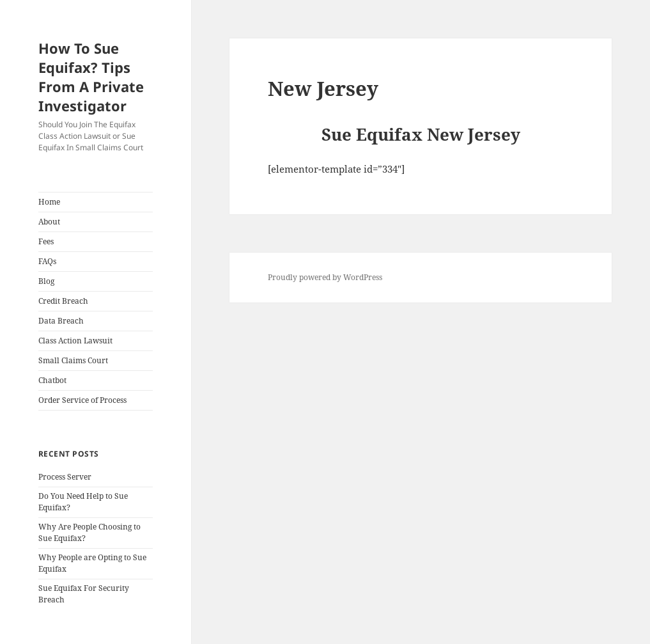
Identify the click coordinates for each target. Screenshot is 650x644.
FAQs (47, 261)
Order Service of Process (82, 400)
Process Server (65, 477)
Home (49, 202)
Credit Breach (63, 301)
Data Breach (61, 321)
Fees (46, 241)
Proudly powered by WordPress (325, 277)
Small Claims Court (73, 360)
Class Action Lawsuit (75, 341)
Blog (46, 281)
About (49, 222)
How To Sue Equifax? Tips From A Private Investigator (91, 77)
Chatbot (52, 380)
